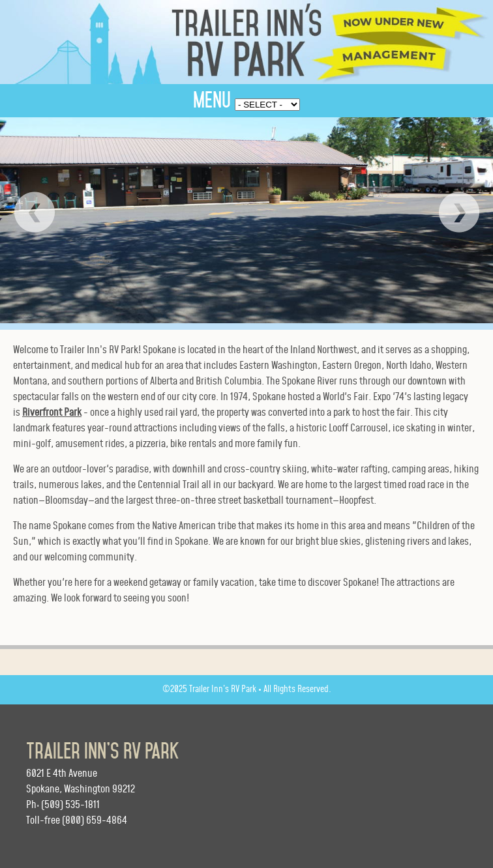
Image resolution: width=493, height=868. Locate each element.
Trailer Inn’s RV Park (103, 751)
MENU (212, 100)
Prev (34, 212)
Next (459, 212)
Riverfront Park (52, 413)
